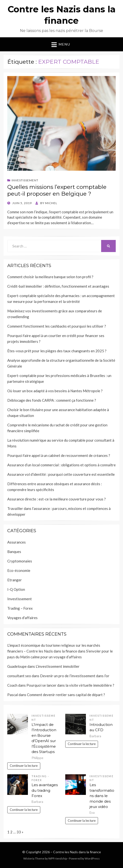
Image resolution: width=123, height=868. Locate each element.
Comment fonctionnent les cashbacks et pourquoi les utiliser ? (57, 326)
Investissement (25, 180)
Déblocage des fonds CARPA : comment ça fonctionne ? (52, 400)
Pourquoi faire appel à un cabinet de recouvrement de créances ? (59, 455)
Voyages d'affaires (22, 618)
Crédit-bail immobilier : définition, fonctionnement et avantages (58, 286)
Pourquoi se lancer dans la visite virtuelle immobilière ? (70, 685)
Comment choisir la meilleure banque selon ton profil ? (50, 277)
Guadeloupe (17, 666)
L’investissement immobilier (58, 666)
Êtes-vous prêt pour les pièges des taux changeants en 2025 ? (57, 351)
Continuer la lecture (24, 766)
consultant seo (19, 676)
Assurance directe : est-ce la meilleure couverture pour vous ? (57, 499)
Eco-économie (19, 570)
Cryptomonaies (20, 561)
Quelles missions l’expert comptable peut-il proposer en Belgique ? (57, 190)
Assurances (16, 542)
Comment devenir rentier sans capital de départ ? (66, 695)
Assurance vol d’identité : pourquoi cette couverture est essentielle (61, 474)
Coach (12, 685)
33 (19, 832)
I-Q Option (16, 589)
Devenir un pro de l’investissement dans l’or (75, 676)
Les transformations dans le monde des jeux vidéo (102, 796)
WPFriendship (58, 858)
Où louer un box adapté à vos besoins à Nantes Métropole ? (55, 391)
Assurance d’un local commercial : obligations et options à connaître (61, 465)
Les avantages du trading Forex (45, 790)
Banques (14, 552)
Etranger (15, 580)
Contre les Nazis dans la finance (77, 852)
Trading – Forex (20, 608)
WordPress (92, 858)
